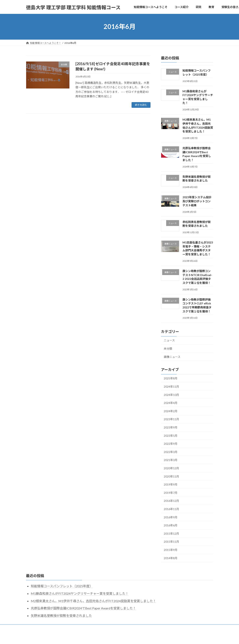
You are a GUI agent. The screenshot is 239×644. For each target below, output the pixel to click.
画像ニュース (172, 357)
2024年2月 (171, 411)
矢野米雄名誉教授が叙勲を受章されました (61, 616)
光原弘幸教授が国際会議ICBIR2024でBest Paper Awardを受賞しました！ (83, 608)
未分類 (168, 349)
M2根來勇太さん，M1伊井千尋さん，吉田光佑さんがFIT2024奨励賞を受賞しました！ (93, 601)
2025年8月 (171, 378)
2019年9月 (171, 484)
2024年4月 (171, 403)
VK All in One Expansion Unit (145, 637)
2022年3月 (171, 452)
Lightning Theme (118, 637)
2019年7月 (171, 493)
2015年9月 (171, 550)
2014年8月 (171, 558)
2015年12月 (171, 533)
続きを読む (141, 105)
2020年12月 (171, 468)
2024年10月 (171, 395)
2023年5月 (171, 435)
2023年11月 (171, 419)
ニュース (169, 340)
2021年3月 (171, 460)
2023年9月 (171, 427)
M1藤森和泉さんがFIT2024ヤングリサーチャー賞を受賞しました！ (80, 593)
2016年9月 (171, 517)
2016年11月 (171, 509)
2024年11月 (171, 387)
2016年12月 (171, 501)
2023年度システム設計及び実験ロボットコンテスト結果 (197, 201)
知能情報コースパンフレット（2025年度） (62, 586)
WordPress (98, 637)
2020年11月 (171, 476)
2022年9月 (171, 444)
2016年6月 (171, 525)
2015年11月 (171, 542)
